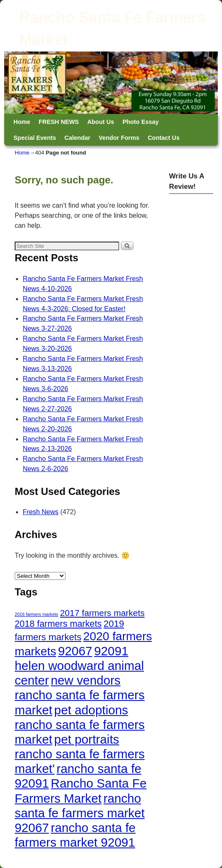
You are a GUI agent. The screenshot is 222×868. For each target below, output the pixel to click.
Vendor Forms (119, 138)
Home (22, 122)
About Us (101, 122)
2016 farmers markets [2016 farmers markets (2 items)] (37, 614)
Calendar (78, 138)
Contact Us (164, 138)
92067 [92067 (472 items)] (75, 651)
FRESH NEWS (59, 122)
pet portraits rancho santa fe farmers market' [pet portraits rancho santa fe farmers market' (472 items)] (80, 754)
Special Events (35, 138)
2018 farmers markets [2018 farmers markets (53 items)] (58, 624)
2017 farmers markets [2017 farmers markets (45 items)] (102, 613)
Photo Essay (141, 122)
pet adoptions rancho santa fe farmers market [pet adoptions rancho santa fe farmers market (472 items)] (80, 725)
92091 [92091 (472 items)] (111, 651)
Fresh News (40, 512)
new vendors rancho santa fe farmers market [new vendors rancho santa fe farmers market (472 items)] (80, 695)
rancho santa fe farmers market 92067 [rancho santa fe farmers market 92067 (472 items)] (80, 813)
